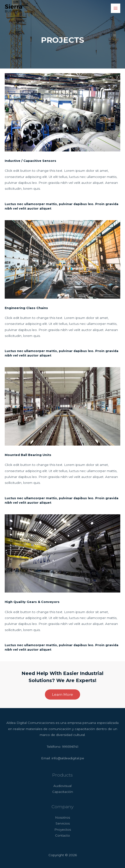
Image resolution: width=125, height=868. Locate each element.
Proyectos (63, 829)
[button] (62, 694)
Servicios (63, 823)
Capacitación (63, 792)
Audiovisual (62, 786)
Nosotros (62, 817)
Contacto (62, 835)
